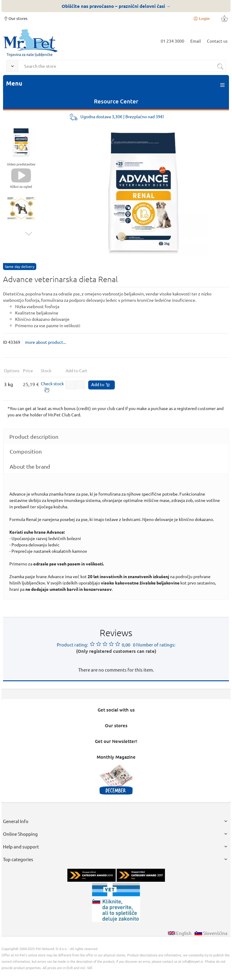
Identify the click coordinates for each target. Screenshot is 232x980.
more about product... (45, 342)
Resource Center (116, 101)
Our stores (15, 18)
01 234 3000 (172, 41)
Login (201, 18)
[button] (80, 386)
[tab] (116, 436)
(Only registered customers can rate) (116, 651)
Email (196, 41)
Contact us (217, 41)
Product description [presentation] (34, 436)
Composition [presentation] (26, 451)
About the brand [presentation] (30, 466)
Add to (101, 384)
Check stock (52, 383)
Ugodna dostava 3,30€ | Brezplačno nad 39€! (122, 116)
